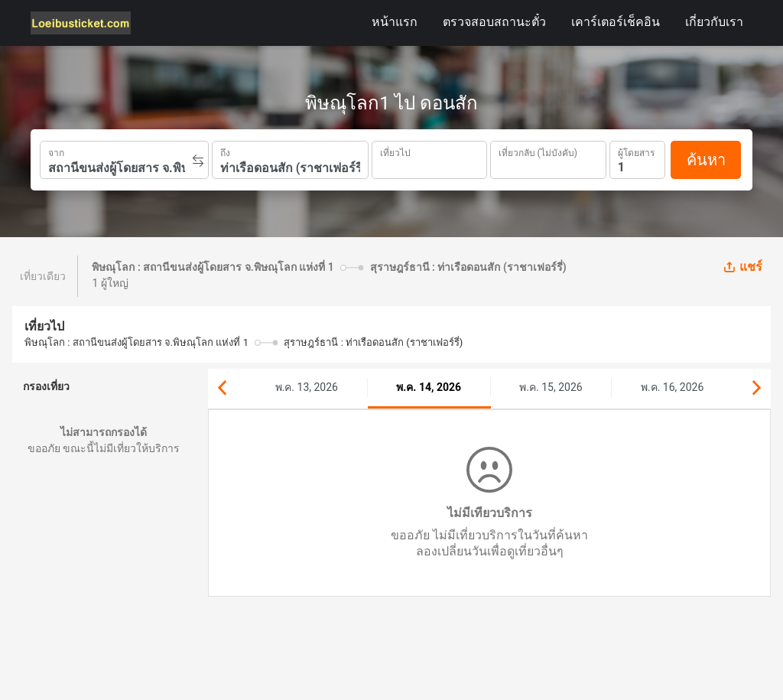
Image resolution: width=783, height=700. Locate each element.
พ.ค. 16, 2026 (672, 387)
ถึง (225, 151)
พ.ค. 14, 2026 (429, 387)
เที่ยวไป (395, 151)
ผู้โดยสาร (636, 151)
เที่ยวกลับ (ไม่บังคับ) (538, 151)
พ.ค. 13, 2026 (307, 387)
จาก (56, 151)
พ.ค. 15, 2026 (551, 387)
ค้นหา (706, 160)
